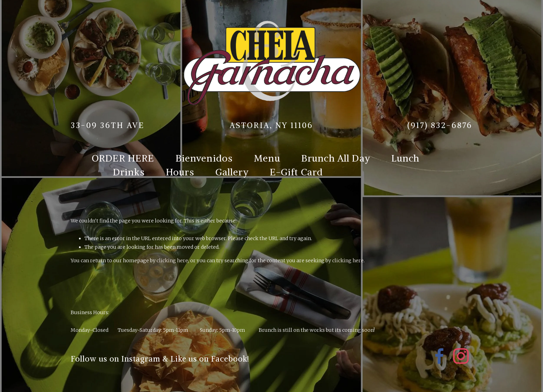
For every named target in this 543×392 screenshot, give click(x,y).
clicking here (172, 261)
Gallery (232, 172)
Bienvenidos (204, 158)
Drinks (129, 172)
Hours (180, 172)
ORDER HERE (123, 158)
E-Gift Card (296, 172)
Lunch (406, 158)
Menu (267, 158)
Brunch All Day (336, 158)
